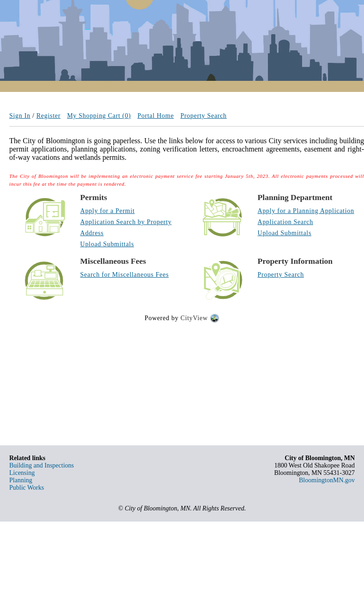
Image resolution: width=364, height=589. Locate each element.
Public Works (27, 488)
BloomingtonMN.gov (327, 480)
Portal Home (155, 116)
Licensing (22, 473)
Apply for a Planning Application (306, 211)
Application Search (285, 222)
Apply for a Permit (108, 211)
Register (49, 116)
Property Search (204, 116)
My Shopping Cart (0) (99, 116)
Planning (21, 480)
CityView (194, 318)
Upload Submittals (107, 244)
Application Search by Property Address (126, 228)
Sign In (20, 116)
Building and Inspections (42, 465)
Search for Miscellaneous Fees (125, 275)
